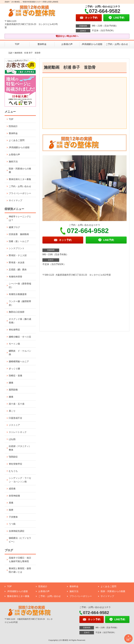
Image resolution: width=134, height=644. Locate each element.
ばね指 (12, 439)
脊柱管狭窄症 (15, 464)
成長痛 (12, 489)
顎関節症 (13, 457)
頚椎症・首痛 (15, 376)
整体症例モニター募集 (20, 179)
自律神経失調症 (17, 531)
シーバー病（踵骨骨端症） (20, 285)
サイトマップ (15, 200)
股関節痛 (13, 390)
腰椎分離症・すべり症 (20, 337)
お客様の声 (67, 44)
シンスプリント (17, 248)
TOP (17, 44)
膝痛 (11, 397)
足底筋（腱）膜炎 (18, 270)
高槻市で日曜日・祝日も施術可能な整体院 (20, 560)
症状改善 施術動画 (19, 234)
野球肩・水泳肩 (17, 263)
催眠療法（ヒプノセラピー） (20, 540)
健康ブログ (14, 227)
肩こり (12, 411)
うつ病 (12, 524)
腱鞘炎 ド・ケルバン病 (20, 353)
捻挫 (11, 510)
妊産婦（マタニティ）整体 (20, 448)
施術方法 (13, 162)
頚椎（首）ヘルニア (19, 241)
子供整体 (13, 517)
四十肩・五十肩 (17, 404)
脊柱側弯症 (14, 330)
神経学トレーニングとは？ (20, 218)
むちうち (13, 471)
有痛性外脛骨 (15, 277)
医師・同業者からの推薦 (20, 170)
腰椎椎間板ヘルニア (19, 361)
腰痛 (11, 383)
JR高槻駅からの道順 (92, 44)
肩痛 (11, 503)
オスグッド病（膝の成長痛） (20, 321)
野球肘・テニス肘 (18, 255)
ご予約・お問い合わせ (117, 44)
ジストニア (14, 425)
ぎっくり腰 (14, 369)
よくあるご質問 (17, 140)
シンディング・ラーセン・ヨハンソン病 (20, 480)
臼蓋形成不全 (15, 418)
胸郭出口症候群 (17, 312)
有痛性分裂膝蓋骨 (18, 294)
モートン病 (14, 344)
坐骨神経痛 (14, 496)
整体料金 (42, 44)
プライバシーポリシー (20, 193)
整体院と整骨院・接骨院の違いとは (20, 570)
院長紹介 (13, 126)
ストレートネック (18, 432)
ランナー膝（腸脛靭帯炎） (20, 303)
